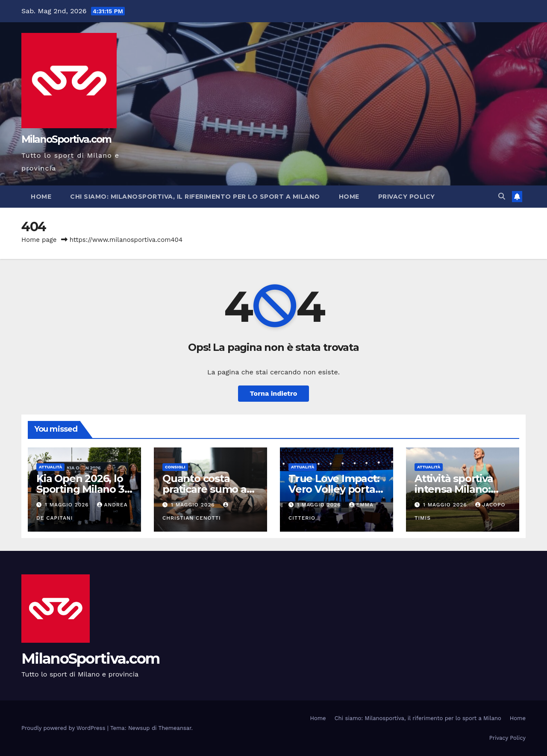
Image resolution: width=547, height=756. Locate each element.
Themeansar (175, 728)
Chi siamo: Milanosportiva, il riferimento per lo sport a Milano (195, 197)
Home (41, 197)
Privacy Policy (407, 197)
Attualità (50, 467)
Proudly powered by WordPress (64, 728)
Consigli (175, 467)
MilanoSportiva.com (66, 139)
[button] (502, 196)
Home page (39, 240)
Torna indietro (274, 393)
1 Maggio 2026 (68, 505)
